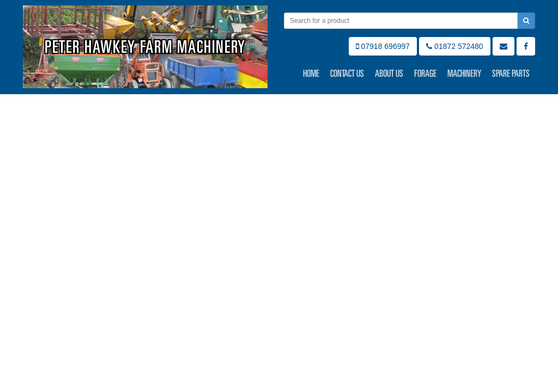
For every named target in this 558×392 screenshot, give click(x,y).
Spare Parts (511, 73)
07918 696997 (383, 46)
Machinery (464, 73)
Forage (425, 73)
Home (311, 73)
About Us (389, 73)
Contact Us (347, 73)
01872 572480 (454, 46)
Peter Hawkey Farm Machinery (145, 47)
